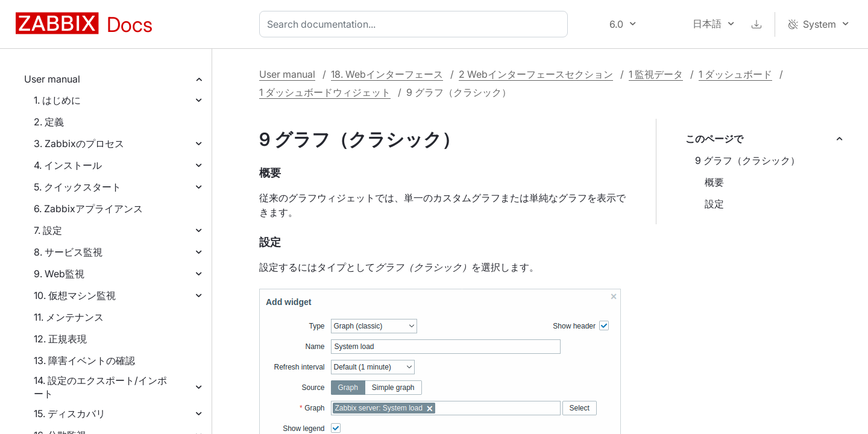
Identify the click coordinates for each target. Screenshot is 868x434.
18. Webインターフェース (387, 74)
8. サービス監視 (68, 252)
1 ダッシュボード (735, 74)
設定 (714, 204)
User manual (52, 79)
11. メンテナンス (69, 317)
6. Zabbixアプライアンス (88, 209)
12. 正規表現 (60, 339)
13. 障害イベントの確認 (84, 360)
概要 (714, 182)
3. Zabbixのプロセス (79, 143)
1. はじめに (57, 100)
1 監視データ (656, 74)
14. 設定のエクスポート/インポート (100, 387)
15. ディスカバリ (70, 414)
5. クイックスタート (77, 187)
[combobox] (416, 24)
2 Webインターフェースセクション (536, 74)
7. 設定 (48, 230)
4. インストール (68, 165)
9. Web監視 (59, 274)
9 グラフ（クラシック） (747, 160)
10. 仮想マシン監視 (75, 295)
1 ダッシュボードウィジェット (325, 92)
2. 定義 (49, 122)
